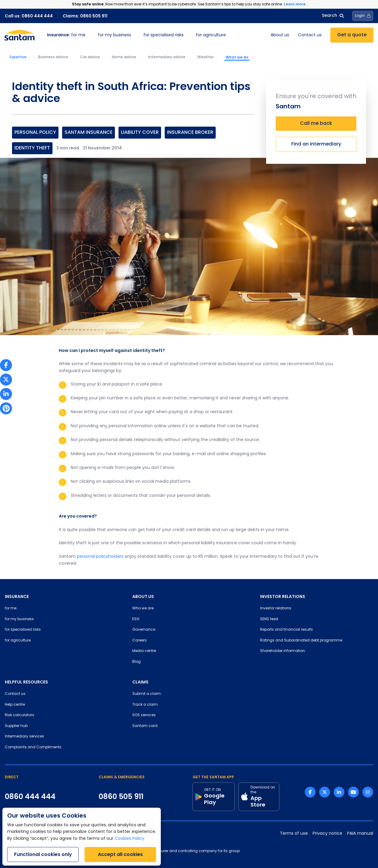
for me (66, 35)
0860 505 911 (121, 797)
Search (333, 16)
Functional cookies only (43, 854)
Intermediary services (24, 737)
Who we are (143, 608)
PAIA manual (360, 834)
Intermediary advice (167, 57)
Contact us (310, 35)
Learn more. (295, 4)
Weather (205, 57)
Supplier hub (16, 726)
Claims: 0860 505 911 (85, 16)
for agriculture (211, 35)
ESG (136, 619)
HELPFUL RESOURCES (26, 682)
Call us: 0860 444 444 (29, 16)
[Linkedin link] (339, 792)
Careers (139, 641)
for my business (114, 35)
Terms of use (294, 834)
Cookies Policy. (130, 839)
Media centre (144, 651)
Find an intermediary (316, 144)
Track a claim (145, 705)
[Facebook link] (310, 792)
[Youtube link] (353, 792)
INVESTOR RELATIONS (283, 596)
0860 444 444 (30, 797)
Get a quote (352, 35)
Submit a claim (147, 694)
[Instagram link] (368, 792)
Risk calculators (19, 715)
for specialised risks (163, 35)
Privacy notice (327, 834)
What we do (237, 57)
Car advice (90, 57)
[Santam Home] (19, 35)
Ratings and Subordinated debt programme (301, 641)
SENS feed (269, 619)
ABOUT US (143, 596)
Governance (144, 630)
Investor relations (276, 608)
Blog (136, 662)
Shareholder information (283, 651)
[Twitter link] (325, 792)
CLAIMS (140, 682)
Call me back (316, 124)
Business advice (53, 57)
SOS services (144, 715)
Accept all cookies (120, 854)
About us (280, 35)
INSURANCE (17, 596)
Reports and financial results (286, 630)
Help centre (15, 705)
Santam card (145, 726)
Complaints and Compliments (33, 747)
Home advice (124, 57)
